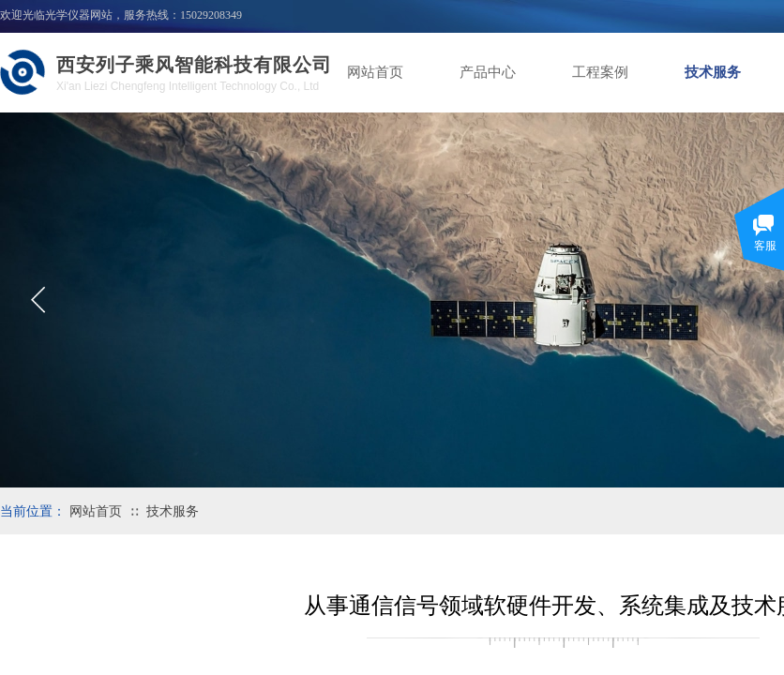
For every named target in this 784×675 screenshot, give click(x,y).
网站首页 (375, 72)
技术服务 (713, 72)
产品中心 (488, 72)
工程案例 (600, 72)
